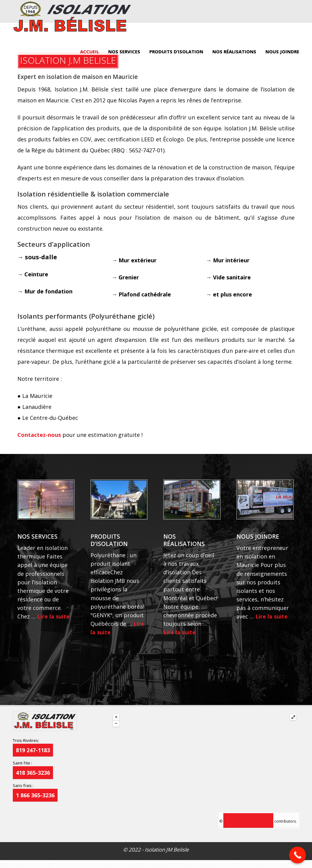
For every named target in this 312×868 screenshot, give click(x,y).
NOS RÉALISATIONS (234, 51)
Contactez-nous (39, 435)
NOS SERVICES (124, 51)
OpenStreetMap (248, 820)
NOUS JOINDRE (282, 51)
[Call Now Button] (298, 855)
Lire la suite (53, 616)
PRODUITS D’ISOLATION (176, 51)
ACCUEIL (90, 51)
